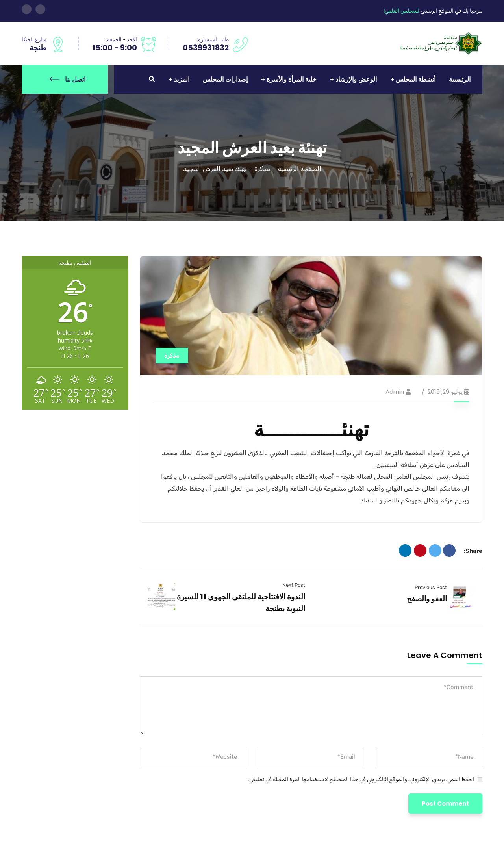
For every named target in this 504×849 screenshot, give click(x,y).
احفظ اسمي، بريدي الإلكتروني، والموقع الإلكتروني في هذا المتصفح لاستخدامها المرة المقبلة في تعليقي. (361, 779)
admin (395, 392)
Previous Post (431, 587)
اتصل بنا (68, 79)
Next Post (294, 585)
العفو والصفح (427, 599)
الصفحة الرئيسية (300, 169)
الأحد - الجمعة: (121, 40)
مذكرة (262, 169)
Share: (473, 551)
